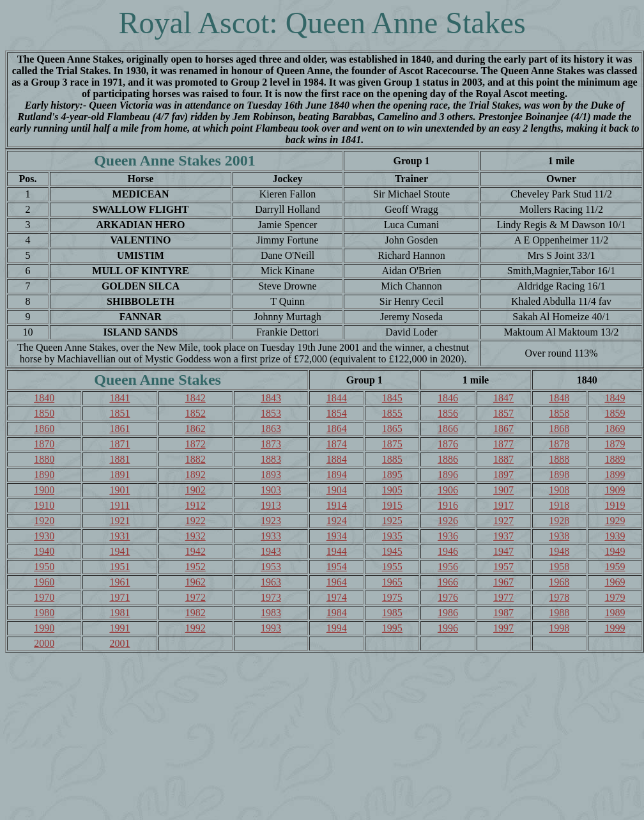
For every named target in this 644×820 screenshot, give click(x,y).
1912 (195, 505)
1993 (271, 628)
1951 (119, 567)
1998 (559, 628)
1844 (337, 398)
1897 (503, 475)
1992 (195, 628)
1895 (392, 475)
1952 (195, 567)
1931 (119, 536)
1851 (119, 413)
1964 (337, 582)
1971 (119, 597)
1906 (448, 490)
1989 (615, 613)
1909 (615, 490)
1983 (271, 613)
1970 (44, 597)
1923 (271, 521)
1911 (120, 505)
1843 (271, 398)
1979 (615, 597)
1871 (119, 444)
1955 (392, 567)
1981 (119, 613)
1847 (503, 398)
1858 (559, 413)
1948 (559, 551)
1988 (559, 613)
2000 (44, 643)
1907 (503, 490)
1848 (559, 398)
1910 (44, 505)
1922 (195, 521)
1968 (559, 582)
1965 (392, 582)
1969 (615, 582)
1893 (271, 475)
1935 (392, 536)
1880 (44, 459)
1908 (559, 490)
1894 (337, 475)
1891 (119, 475)
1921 (119, 521)
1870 (44, 444)
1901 (119, 490)
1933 (271, 536)
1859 (615, 413)
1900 (44, 490)
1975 (392, 597)
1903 (271, 490)
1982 (195, 613)
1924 (337, 521)
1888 (559, 459)
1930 (44, 536)
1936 (448, 536)
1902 (195, 490)
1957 (503, 567)
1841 (119, 398)
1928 (559, 521)
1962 (195, 582)
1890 (44, 475)
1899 (615, 475)
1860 (44, 429)
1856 (448, 413)
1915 (392, 505)
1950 (44, 567)
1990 (44, 628)
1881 (119, 459)
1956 (448, 567)
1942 (195, 551)
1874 (337, 444)
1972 (195, 597)
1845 (392, 398)
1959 (615, 567)
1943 (271, 551)
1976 (448, 597)
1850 (44, 413)
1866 (448, 429)
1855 (392, 413)
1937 (503, 536)
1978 (559, 597)
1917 (503, 505)
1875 (392, 444)
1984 (337, 613)
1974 (337, 597)
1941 (119, 551)
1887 (503, 459)
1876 (448, 444)
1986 (448, 613)
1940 (44, 551)
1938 (559, 536)
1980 (44, 613)
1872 (195, 444)
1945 (392, 551)
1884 (337, 459)
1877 (503, 444)
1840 (44, 398)
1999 (615, 628)
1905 (392, 490)
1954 (337, 567)
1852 (195, 413)
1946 (448, 551)
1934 (337, 536)
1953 (271, 567)
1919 (615, 505)
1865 (392, 429)
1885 (392, 459)
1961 (119, 582)
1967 (503, 582)
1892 (195, 475)
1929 (615, 521)
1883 (271, 459)
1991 (119, 628)
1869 (615, 429)
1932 (195, 536)
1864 (337, 429)
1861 (119, 429)
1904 (337, 490)
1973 (271, 597)
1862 (195, 429)
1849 (615, 398)
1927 (503, 521)
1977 (503, 597)
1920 (44, 521)
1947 (503, 551)
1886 (448, 459)
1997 (503, 628)
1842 (195, 398)
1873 (271, 444)
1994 (337, 628)
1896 (448, 475)
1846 (448, 398)
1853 (271, 413)
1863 (271, 429)
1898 (559, 475)
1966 (448, 582)
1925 (392, 521)
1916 (448, 505)
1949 (615, 551)
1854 (337, 413)
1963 (271, 582)
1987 (503, 613)
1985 (392, 613)
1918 (559, 505)
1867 (503, 429)
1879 (615, 444)
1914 (337, 505)
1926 (448, 521)
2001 (119, 643)
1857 (503, 413)
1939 (615, 536)
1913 (271, 505)
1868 (559, 429)
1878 (559, 444)
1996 (448, 628)
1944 (337, 551)
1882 (195, 459)
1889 (615, 459)
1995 (392, 628)
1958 (559, 567)
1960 (44, 582)
